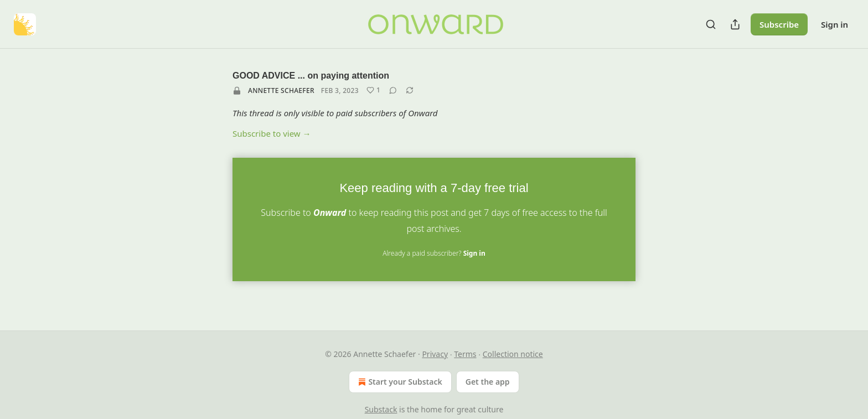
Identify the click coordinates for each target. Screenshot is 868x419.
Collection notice (513, 354)
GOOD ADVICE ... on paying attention (311, 76)
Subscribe (779, 24)
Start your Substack (399, 382)
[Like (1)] (373, 90)
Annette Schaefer (281, 90)
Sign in (835, 24)
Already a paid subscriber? (434, 253)
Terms (465, 354)
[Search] (711, 24)
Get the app (488, 382)
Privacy (435, 354)
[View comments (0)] (393, 90)
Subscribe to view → (272, 133)
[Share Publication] (735, 24)
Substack (381, 409)
